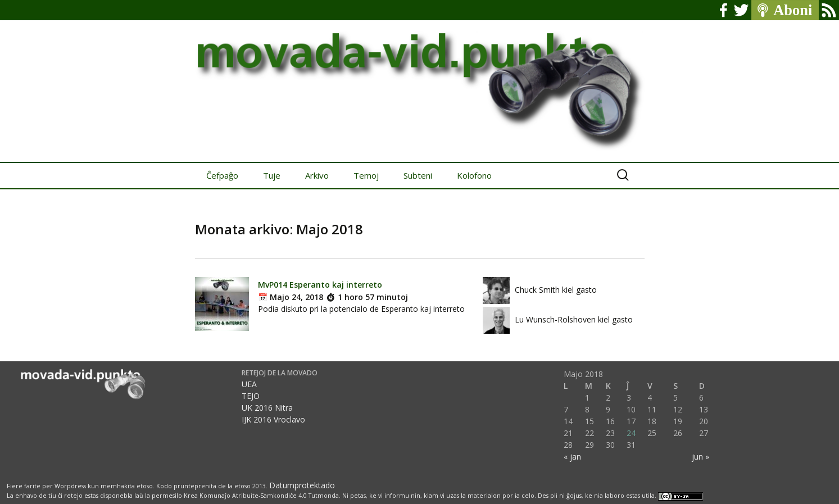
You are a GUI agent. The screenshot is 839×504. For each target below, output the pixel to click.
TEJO (251, 396)
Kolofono (474, 175)
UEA (249, 384)
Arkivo (317, 175)
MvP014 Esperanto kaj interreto (320, 285)
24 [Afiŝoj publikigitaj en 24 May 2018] (631, 433)
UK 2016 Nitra (267, 408)
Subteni (418, 175)
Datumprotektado (302, 485)
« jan (572, 457)
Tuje (272, 175)
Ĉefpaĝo (222, 175)
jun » (700, 457)
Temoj (366, 175)
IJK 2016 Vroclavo (273, 419)
